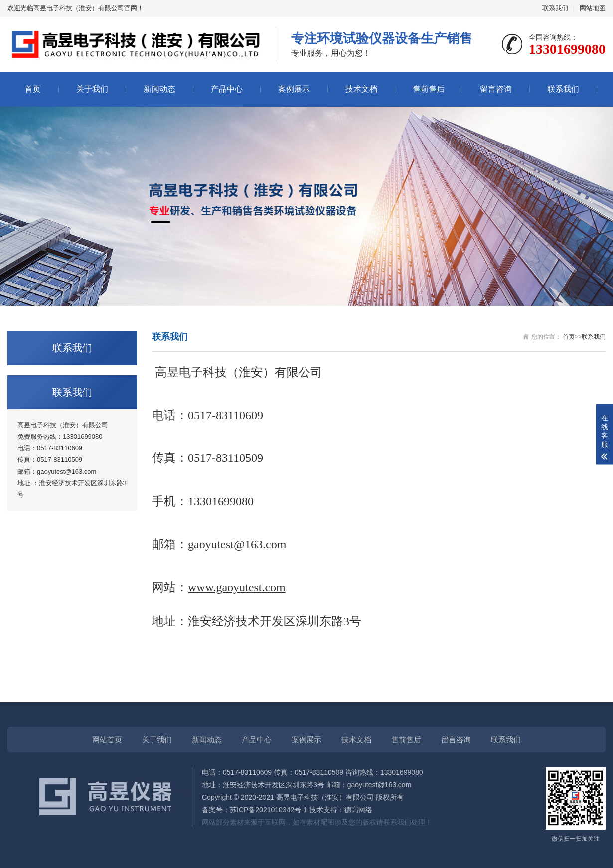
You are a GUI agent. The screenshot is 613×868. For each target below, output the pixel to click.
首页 (33, 89)
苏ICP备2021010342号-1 (269, 810)
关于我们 (92, 89)
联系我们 (555, 8)
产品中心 (227, 89)
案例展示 (294, 89)
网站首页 (107, 740)
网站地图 (593, 8)
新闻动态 (159, 89)
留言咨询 (496, 89)
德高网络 (358, 810)
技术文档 (361, 89)
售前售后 (429, 89)
